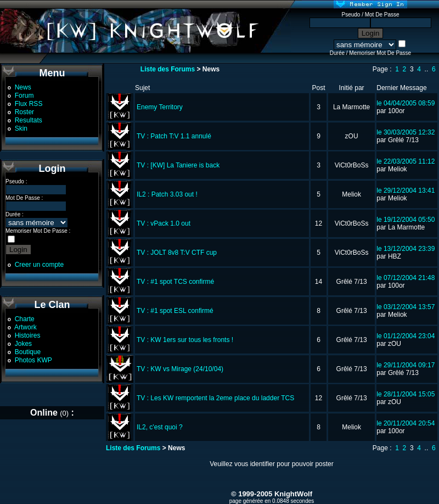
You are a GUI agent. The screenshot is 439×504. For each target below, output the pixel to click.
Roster (24, 112)
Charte (25, 319)
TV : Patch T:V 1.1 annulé (174, 136)
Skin (21, 128)
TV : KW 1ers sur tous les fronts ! (185, 340)
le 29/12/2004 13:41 (406, 191)
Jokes (23, 344)
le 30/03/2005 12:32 (406, 132)
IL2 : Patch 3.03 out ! (167, 194)
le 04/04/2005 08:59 (406, 103)
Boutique (28, 352)
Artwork (26, 327)
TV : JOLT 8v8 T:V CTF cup (177, 253)
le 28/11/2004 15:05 (406, 394)
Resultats (29, 120)
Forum (24, 96)
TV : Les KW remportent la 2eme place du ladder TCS (215, 398)
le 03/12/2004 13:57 (406, 307)
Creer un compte (39, 265)
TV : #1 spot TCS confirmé (175, 282)
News (23, 87)
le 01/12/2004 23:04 (406, 336)
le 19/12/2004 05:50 (406, 220)
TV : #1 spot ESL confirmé (175, 311)
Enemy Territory (160, 107)
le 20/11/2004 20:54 (406, 423)
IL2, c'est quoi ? (160, 427)
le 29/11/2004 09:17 (406, 365)
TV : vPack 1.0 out (164, 223)
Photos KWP (33, 360)
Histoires (28, 335)
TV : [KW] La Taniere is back (178, 165)
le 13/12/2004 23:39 (406, 249)
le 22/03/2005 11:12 (406, 161)
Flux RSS (29, 104)
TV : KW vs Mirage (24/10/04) (180, 369)
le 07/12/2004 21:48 (406, 278)
